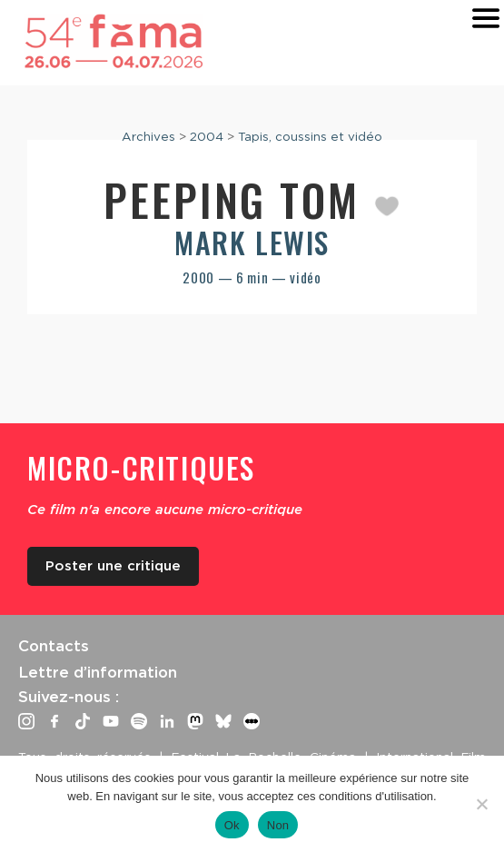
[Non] (481, 804)
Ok (232, 825)
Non (278, 825)
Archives (148, 136)
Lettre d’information (98, 672)
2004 (207, 136)
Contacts (54, 646)
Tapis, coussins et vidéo (310, 136)
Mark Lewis (252, 242)
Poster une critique (113, 566)
